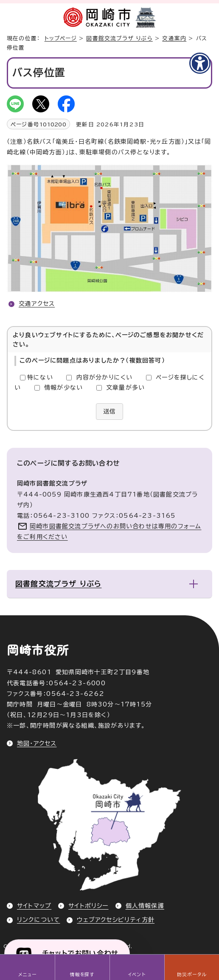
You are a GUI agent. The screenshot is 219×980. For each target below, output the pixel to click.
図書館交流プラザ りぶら (119, 38)
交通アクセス (37, 304)
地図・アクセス (37, 743)
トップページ (61, 38)
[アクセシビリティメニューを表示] (200, 63)
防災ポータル (192, 974)
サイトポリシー (88, 906)
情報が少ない (63, 388)
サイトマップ (34, 906)
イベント (137, 974)
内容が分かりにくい (105, 377)
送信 (109, 411)
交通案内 (174, 38)
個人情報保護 (145, 906)
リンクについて (38, 920)
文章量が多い (125, 388)
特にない (40, 377)
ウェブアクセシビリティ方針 (116, 920)
